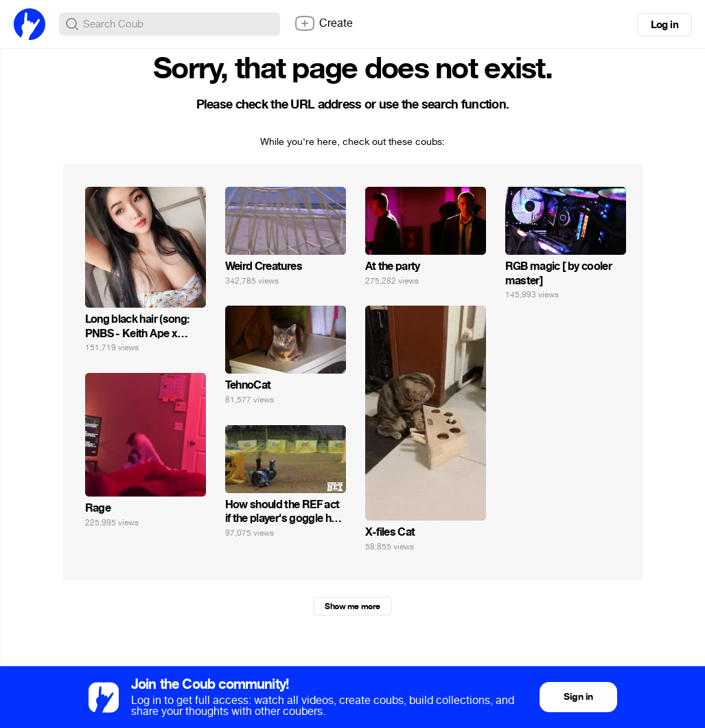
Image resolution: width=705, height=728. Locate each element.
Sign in (578, 697)
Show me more (352, 606)
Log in (664, 25)
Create (323, 23)
